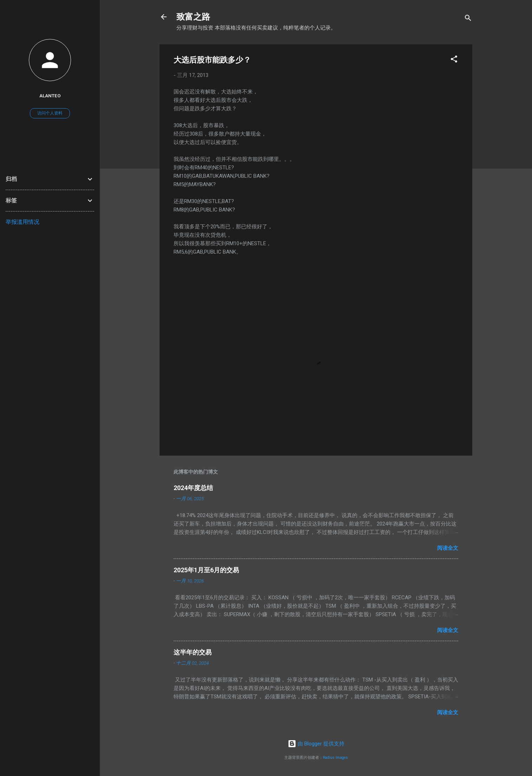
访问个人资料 (50, 113)
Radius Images (335, 758)
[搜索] (468, 19)
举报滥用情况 (22, 222)
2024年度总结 (193, 488)
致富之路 (193, 17)
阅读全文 (448, 548)
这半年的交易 (193, 652)
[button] (454, 60)
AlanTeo (50, 96)
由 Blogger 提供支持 (316, 744)
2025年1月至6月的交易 (206, 570)
